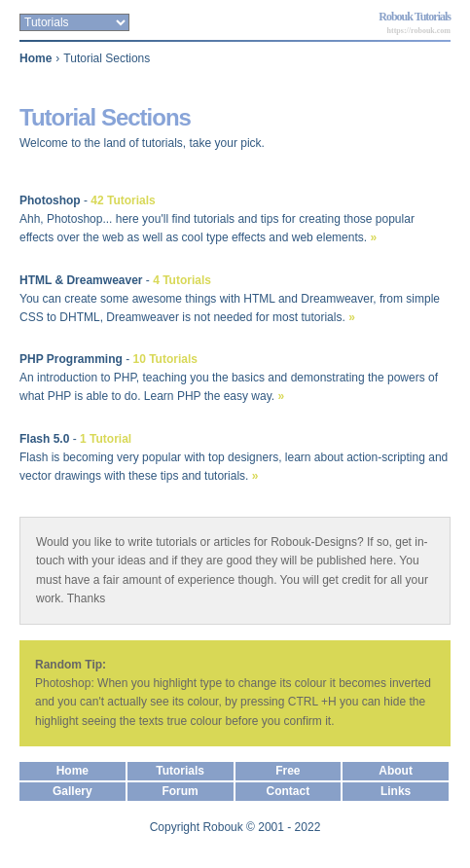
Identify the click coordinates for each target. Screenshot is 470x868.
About (396, 771)
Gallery (72, 791)
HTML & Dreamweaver (81, 280)
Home (36, 58)
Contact (289, 791)
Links (396, 791)
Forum (180, 791)
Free (288, 771)
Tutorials (180, 771)
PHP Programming (71, 359)
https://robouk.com (419, 31)
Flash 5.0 (44, 439)
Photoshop (50, 200)
